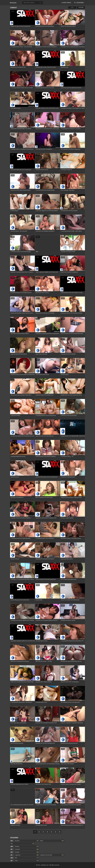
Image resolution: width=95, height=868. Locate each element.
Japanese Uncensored (52, 855)
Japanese (27, 855)
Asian (52, 841)
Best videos (66, 3)
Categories (79, 3)
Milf (27, 858)
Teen (27, 861)
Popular (81, 7)
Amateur (27, 841)
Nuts (13, 3)
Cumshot (27, 849)
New (72, 7)
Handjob (27, 852)
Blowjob (27, 846)
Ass (22, 844)
